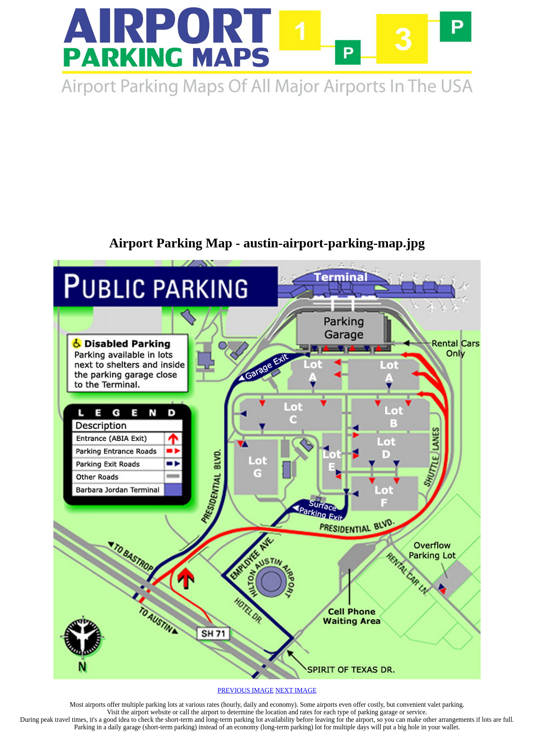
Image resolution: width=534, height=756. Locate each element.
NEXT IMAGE (296, 690)
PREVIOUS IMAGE (246, 690)
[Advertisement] (174, 167)
